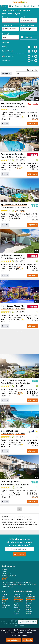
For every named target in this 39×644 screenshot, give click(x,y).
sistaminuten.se (14, 622)
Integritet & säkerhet (9, 576)
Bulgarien (29, 609)
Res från (5, 17)
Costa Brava (18, 599)
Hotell (27, 6)
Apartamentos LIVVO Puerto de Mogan (19, 205)
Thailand (17, 611)
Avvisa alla (28, 640)
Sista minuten (6, 605)
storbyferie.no (19, 625)
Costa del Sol (19, 601)
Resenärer (6, 42)
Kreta (16, 603)
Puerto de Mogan (8, 106)
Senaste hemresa (27, 25)
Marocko (29, 611)
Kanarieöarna (30, 597)
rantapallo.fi (7, 623)
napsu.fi (15, 623)
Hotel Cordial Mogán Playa (14, 306)
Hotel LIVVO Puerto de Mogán (15, 380)
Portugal (17, 609)
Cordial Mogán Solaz (11, 482)
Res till (23, 17)
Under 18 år (18, 595)
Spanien (30, 208)
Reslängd (5, 34)
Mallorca (17, 597)
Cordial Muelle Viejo (10, 431)
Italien (28, 605)
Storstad (18, 6)
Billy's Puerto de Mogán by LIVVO (17, 104)
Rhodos (28, 603)
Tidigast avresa (7, 25)
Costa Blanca (30, 599)
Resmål (4, 607)
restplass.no (4, 622)
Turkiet (17, 605)
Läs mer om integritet (20, 635)
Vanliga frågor (6, 574)
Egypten (17, 613)
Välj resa (32, 124)
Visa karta (6, 73)
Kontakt (4, 571)
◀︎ (2, 89)
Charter (4, 6)
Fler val (5, 124)
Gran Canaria (21, 106)
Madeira (28, 613)
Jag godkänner (13, 640)
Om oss (4, 569)
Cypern (17, 607)
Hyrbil (34, 6)
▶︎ (37, 89)
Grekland (29, 601)
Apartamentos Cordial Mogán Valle (17, 154)
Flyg (11, 6)
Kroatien (29, 607)
